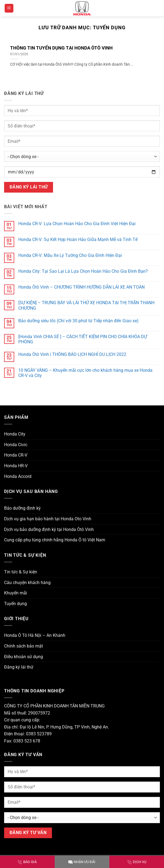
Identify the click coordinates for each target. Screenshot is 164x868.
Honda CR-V (16, 455)
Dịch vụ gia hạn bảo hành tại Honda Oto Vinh (48, 519)
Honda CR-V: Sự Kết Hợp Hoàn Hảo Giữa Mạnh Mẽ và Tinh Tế (78, 240)
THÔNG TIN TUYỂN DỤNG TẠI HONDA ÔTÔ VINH (61, 48)
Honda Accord (18, 476)
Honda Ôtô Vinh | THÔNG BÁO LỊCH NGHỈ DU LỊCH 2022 (72, 354)
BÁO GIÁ (27, 862)
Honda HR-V (16, 466)
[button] (9, 8)
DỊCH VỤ (137, 862)
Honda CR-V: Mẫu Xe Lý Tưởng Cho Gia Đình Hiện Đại (70, 255)
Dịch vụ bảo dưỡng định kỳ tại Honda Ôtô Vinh (49, 529)
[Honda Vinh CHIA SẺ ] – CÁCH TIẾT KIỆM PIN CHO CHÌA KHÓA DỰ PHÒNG (83, 339)
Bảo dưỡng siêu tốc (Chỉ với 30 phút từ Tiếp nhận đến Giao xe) (78, 321)
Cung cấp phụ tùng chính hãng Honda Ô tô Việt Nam (55, 540)
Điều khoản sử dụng (24, 657)
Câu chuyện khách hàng (27, 583)
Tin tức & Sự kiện (21, 572)
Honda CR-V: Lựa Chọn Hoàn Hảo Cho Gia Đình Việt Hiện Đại (77, 224)
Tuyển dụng (15, 604)
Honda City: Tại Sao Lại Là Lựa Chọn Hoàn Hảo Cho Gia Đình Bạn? (83, 271)
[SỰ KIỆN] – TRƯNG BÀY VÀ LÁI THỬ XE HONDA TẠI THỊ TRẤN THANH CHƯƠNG (86, 305)
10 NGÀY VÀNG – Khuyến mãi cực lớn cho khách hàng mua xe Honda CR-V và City (85, 373)
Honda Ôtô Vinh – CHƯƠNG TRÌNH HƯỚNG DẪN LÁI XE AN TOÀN (81, 287)
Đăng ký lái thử (19, 667)
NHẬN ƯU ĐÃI (82, 862)
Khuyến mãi (16, 593)
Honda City (15, 434)
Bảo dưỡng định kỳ (22, 508)
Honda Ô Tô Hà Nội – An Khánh (35, 635)
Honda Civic (16, 445)
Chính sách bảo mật (24, 646)
